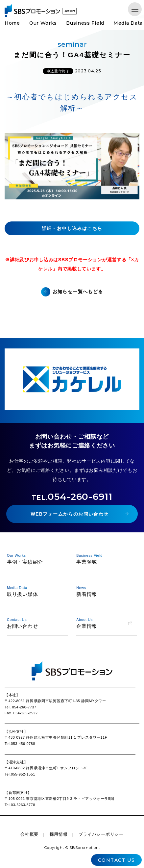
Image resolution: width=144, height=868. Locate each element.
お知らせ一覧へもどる (78, 292)
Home (12, 23)
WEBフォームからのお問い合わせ (70, 514)
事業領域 (104, 559)
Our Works (43, 23)
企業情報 (104, 623)
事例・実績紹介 (35, 559)
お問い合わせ (35, 623)
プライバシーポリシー (101, 834)
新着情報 (104, 591)
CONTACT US (116, 860)
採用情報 (59, 834)
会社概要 (29, 834)
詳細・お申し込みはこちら (72, 228)
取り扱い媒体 (35, 591)
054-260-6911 (72, 497)
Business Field (85, 23)
